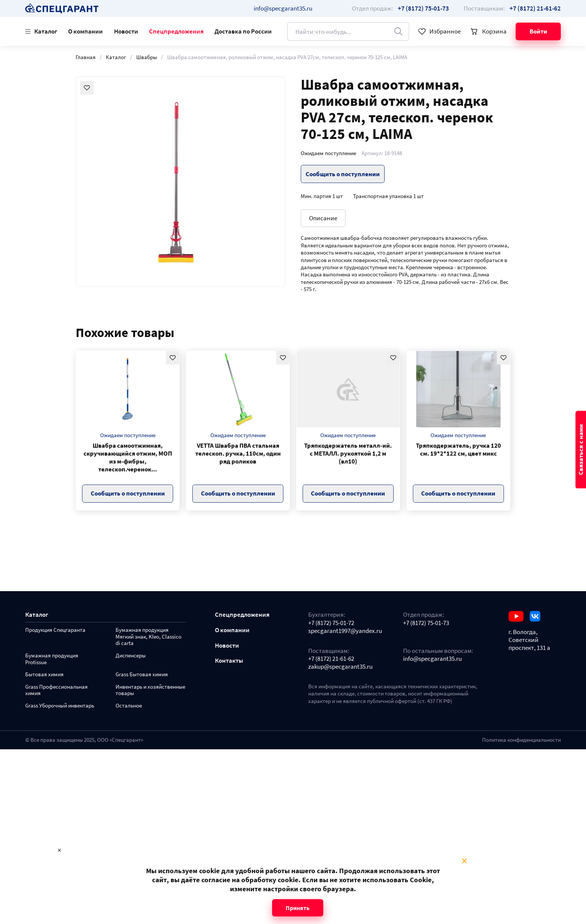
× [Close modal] (464, 861)
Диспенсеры (131, 656)
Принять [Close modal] (298, 908)
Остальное (129, 706)
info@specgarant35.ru (283, 8)
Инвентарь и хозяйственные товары (150, 690)
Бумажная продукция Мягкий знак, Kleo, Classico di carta (148, 637)
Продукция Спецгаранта (55, 630)
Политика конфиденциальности (521, 740)
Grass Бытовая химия (142, 675)
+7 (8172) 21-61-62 (331, 659)
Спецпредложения (176, 31)
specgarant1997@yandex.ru (345, 631)
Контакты (229, 661)
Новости (126, 31)
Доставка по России (243, 31)
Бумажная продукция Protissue (52, 659)
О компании (85, 31)
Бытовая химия (44, 675)
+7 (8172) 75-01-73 (426, 623)
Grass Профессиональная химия (56, 690)
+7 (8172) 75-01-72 (331, 623)
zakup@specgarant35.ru (340, 667)
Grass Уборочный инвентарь (60, 706)
